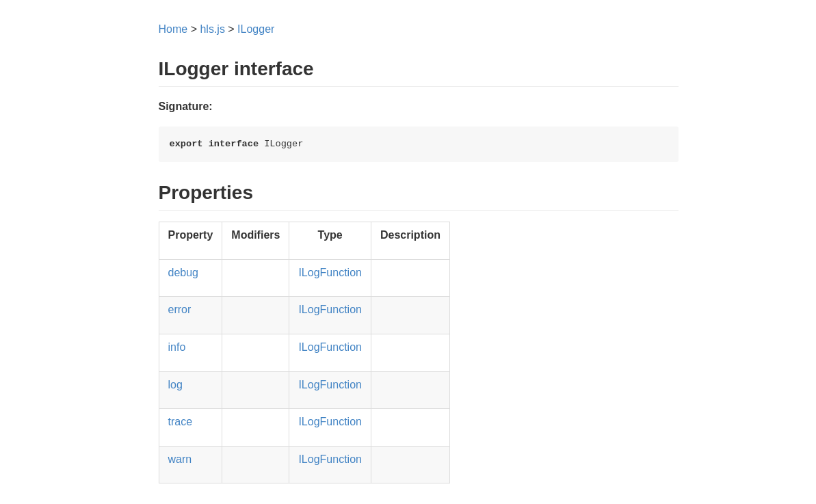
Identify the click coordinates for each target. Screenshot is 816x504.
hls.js (212, 29)
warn (180, 459)
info (177, 347)
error (180, 309)
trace (181, 422)
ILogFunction (330, 273)
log (175, 385)
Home (173, 29)
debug (184, 273)
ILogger (256, 29)
